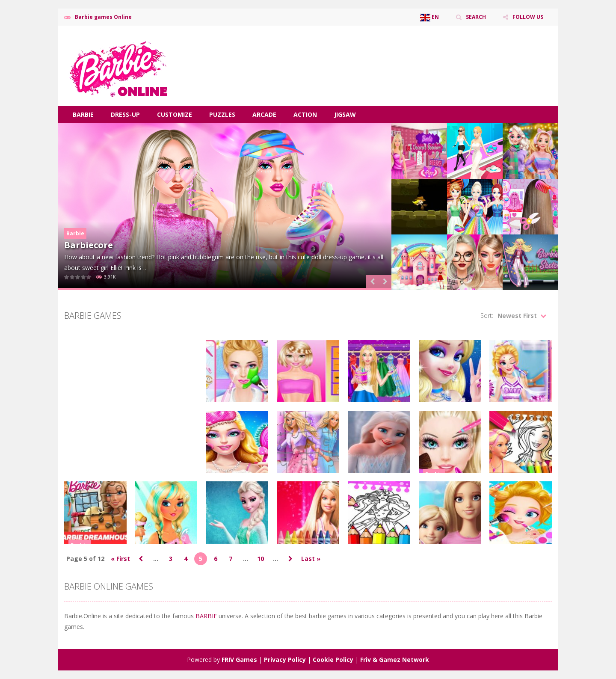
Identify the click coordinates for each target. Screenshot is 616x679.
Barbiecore (89, 245)
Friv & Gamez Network (395, 660)
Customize (175, 114)
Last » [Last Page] (311, 559)
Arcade (264, 114)
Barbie (83, 114)
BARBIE (207, 616)
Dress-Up (125, 114)
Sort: (487, 316)
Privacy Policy (285, 660)
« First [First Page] (120, 559)
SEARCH (476, 17)
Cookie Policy (333, 660)
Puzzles (222, 114)
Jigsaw (345, 114)
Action (305, 114)
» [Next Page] (290, 559)
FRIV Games (239, 660)
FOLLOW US (528, 17)
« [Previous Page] (141, 559)
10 (261, 559)
